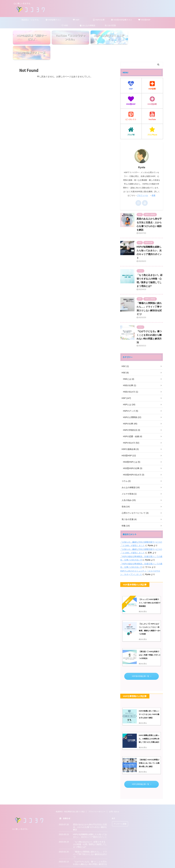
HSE (65, 25)
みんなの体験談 (87, 25)
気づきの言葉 (110, 25)
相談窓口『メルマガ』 (31, 20)
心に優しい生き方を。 (21, 814)
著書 (154, 180)
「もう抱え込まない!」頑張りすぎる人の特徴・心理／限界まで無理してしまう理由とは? (90, 829)
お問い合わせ (114, 796)
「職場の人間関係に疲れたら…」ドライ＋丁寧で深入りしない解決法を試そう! (90, 839)
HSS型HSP (144, 20)
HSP (76, 20)
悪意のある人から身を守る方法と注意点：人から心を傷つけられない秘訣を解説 (90, 812)
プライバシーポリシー (97, 796)
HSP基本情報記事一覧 (141, 661)
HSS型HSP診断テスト (122, 20)
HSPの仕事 (99, 20)
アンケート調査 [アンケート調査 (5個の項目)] (120, 809)
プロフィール (142, 180)
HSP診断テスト (53, 20)
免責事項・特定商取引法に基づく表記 (70, 796)
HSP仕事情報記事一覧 (141, 769)
